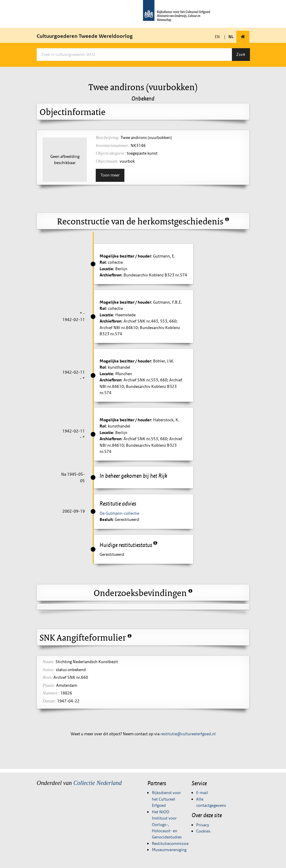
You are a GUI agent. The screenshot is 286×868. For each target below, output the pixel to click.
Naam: (49, 662)
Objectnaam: (107, 161)
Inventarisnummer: (113, 145)
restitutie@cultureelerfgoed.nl (188, 734)
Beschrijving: (108, 137)
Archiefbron (110, 275)
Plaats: (49, 685)
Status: (49, 670)
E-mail (202, 793)
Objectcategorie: (111, 153)
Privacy (203, 825)
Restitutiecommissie (170, 843)
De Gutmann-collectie (119, 513)
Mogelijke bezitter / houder (125, 256)
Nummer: (51, 693)
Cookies (203, 831)
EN (217, 37)
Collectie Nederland (97, 783)
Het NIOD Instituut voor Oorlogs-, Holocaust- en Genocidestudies (167, 825)
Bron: (48, 677)
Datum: (49, 701)
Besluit (106, 519)
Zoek (241, 54)
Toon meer (110, 175)
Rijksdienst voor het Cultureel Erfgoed (166, 799)
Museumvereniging (169, 850)
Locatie (106, 269)
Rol (103, 262)
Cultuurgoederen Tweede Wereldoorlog (85, 36)
